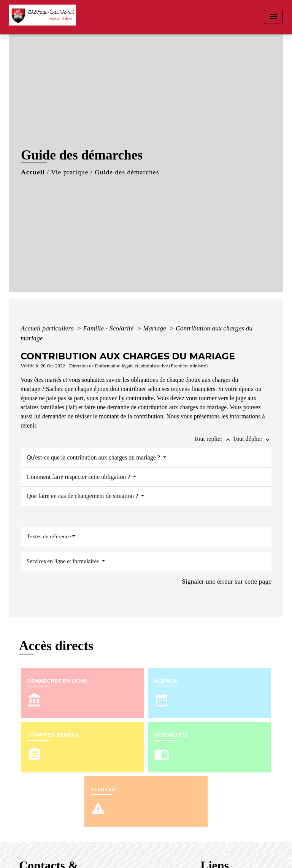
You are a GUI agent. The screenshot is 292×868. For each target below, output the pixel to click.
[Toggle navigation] (273, 17)
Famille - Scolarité (109, 328)
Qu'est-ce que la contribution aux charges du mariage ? (94, 457)
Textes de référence (49, 536)
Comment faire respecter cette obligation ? (79, 477)
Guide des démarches (127, 172)
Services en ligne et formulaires (63, 561)
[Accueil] (45, 17)
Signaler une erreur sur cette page (227, 581)
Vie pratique (70, 172)
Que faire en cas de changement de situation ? (83, 496)
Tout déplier (252, 439)
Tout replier (213, 439)
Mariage (155, 328)
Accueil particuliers (48, 328)
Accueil (33, 172)
